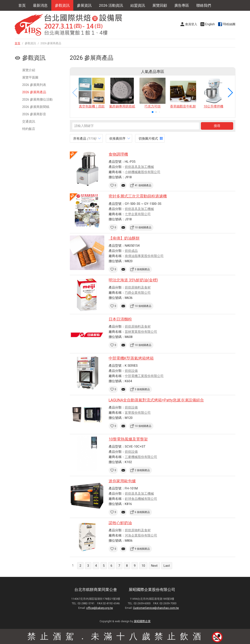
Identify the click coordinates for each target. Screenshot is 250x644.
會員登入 (191, 24)
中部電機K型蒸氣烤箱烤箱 (131, 358)
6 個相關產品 (142, 512)
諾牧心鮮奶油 (120, 523)
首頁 (22, 5)
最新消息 (40, 5)
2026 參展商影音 (34, 114)
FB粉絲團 (229, 24)
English (210, 24)
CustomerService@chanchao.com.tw (156, 608)
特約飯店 (29, 129)
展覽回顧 (160, 5)
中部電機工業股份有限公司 (144, 376)
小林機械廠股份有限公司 (143, 172)
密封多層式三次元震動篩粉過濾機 (138, 196)
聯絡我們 (204, 5)
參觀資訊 (62, 5)
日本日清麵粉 (120, 319)
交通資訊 (29, 122)
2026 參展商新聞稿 (36, 107)
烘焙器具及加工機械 (139, 167)
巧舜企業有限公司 (138, 293)
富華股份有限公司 (138, 413)
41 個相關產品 (143, 185)
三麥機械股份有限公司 (141, 457)
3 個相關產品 (142, 269)
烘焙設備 (131, 371)
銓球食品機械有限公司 (141, 499)
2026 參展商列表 (34, 85)
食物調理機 (118, 154)
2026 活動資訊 (111, 5)
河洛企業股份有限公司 (141, 535)
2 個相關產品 (142, 470)
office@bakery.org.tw (100, 608)
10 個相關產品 (143, 227)
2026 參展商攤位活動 (37, 99)
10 (143, 566)
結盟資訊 (138, 5)
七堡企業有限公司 (138, 214)
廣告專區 (182, 5)
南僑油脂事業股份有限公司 (144, 256)
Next (154, 566)
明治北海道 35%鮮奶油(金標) (133, 280)
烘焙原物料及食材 (138, 287)
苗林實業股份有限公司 (141, 332)
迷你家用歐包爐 (122, 481)
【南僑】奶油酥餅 (124, 238)
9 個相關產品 (142, 549)
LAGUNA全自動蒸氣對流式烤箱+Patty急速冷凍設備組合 (156, 400)
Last (167, 566)
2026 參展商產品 (34, 92)
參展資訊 (84, 5)
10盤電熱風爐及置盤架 (128, 439)
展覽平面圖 (30, 77)
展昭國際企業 (142, 621)
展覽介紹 (29, 70)
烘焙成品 (131, 251)
